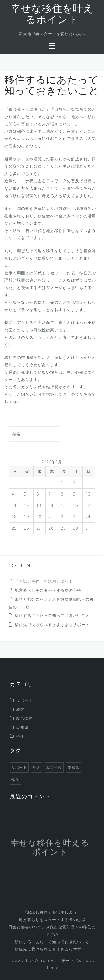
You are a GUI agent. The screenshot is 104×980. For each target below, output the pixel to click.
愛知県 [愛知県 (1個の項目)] (73, 767)
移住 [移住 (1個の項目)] (15, 780)
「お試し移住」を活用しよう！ (44, 581)
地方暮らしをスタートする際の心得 (48, 590)
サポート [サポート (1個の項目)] (19, 767)
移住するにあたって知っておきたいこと (52, 615)
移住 (20, 736)
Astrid (83, 961)
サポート (24, 700)
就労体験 (24, 718)
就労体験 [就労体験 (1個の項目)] (54, 767)
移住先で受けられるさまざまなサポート (52, 625)
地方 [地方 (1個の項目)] (37, 767)
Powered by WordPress (33, 961)
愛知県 (22, 727)
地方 (20, 709)
